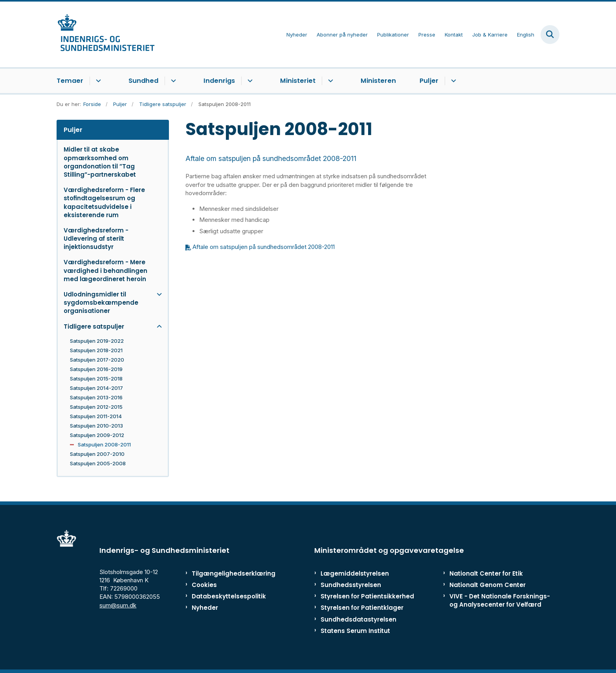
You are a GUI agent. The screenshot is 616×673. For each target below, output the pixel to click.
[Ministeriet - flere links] (329, 81)
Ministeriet (298, 81)
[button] (157, 294)
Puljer (429, 81)
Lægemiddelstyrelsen (355, 573)
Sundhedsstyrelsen (351, 585)
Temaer (70, 81)
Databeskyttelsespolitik (225, 596)
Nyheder (205, 608)
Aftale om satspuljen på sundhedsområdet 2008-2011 (264, 247)
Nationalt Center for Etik (486, 573)
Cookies (204, 585)
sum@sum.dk (118, 605)
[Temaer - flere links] (97, 81)
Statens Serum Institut (355, 631)
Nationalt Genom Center (488, 585)
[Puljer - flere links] (452, 81)
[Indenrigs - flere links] (249, 81)
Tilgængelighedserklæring (225, 573)
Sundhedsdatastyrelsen (358, 619)
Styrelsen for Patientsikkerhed (367, 596)
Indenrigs (219, 81)
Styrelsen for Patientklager (362, 608)
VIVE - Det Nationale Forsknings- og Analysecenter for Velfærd (500, 600)
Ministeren (378, 81)
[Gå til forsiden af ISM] (106, 34)
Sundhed (143, 81)
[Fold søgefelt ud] (550, 35)
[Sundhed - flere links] (172, 81)
